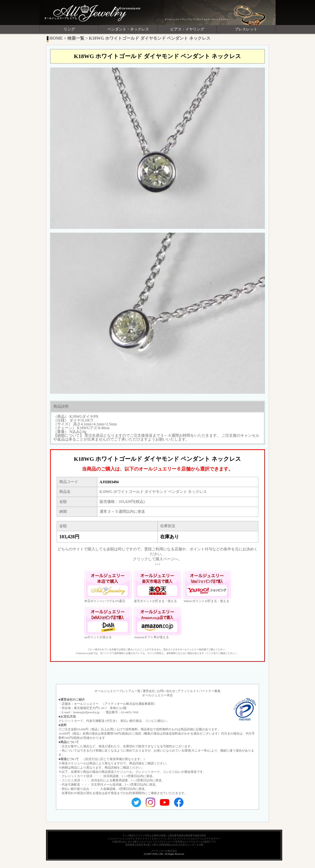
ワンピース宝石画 (173, 842)
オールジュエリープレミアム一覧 (117, 691)
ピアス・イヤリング (187, 29)
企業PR (155, 836)
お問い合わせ (166, 691)
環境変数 (165, 845)
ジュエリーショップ (118, 839)
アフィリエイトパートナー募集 (199, 691)
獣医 (204, 836)
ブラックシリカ (185, 839)
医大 (156, 845)
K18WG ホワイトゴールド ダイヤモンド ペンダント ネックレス (150, 38)
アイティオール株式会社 (164, 851)
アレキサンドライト (141, 839)
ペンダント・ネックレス (128, 29)
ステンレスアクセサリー (208, 839)
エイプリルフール (193, 842)
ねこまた (128, 842)
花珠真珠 (130, 845)
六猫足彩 (117, 842)
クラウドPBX (143, 836)
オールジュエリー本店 (157, 695)
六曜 (201, 845)
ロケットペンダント (164, 839)
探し (150, 845)
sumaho (175, 845)
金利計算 (141, 845)
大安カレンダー (188, 845)
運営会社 (149, 691)
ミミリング (156, 842)
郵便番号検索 (192, 836)
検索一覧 (76, 38)
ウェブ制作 (128, 836)
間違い (164, 836)
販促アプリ (210, 842)
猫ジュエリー (141, 842)
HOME (56, 38)
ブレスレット (246, 29)
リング (69, 29)
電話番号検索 (177, 836)
